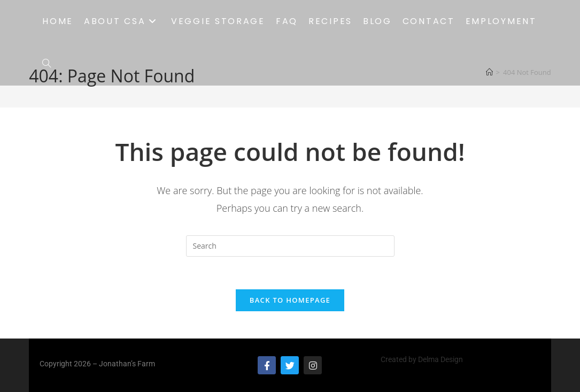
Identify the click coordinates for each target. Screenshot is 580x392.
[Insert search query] (290, 246)
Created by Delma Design (422, 359)
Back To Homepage (290, 300)
